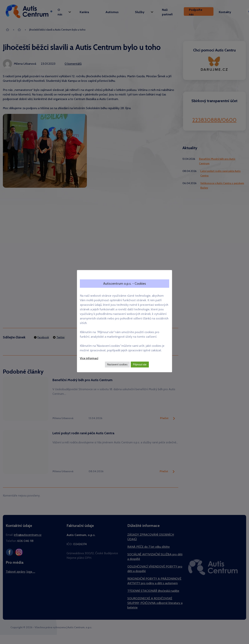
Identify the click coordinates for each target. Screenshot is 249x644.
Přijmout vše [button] (140, 364)
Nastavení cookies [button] (117, 364)
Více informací (89, 358)
